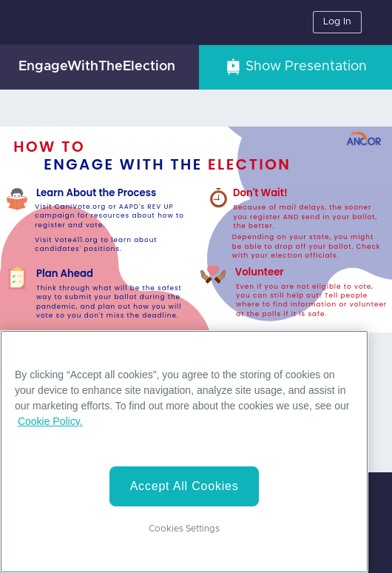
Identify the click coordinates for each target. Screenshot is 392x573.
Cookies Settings (184, 529)
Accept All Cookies (185, 486)
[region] (184, 452)
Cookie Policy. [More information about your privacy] (50, 421)
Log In (337, 22)
